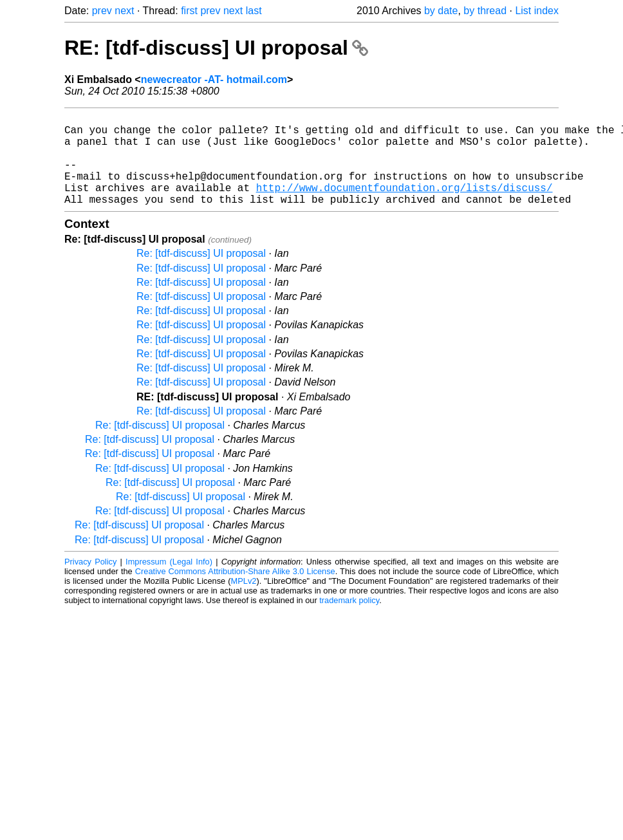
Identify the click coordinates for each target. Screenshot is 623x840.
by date (441, 11)
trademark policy (349, 621)
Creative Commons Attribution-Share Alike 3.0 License (235, 592)
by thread (485, 11)
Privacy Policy (90, 582)
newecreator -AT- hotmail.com (214, 79)
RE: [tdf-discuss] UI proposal (216, 48)
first (189, 11)
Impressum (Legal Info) (169, 582)
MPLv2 (244, 602)
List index (537, 11)
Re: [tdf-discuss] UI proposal (201, 274)
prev (102, 11)
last (254, 11)
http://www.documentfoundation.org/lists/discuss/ (404, 205)
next (124, 11)
